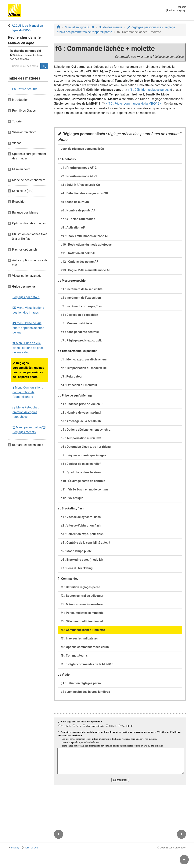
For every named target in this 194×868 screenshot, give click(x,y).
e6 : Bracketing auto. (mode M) (82, 560)
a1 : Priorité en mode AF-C (79, 168)
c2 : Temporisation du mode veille (84, 368)
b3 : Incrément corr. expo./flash (82, 306)
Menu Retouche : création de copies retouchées (26, 412)
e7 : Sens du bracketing (77, 568)
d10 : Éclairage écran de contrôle (83, 481)
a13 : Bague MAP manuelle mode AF (86, 270)
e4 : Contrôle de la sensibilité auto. (86, 543)
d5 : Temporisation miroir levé (81, 438)
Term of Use (31, 848)
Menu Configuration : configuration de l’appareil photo (28, 392)
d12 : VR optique (72, 498)
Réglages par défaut (26, 297)
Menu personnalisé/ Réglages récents (29, 430)
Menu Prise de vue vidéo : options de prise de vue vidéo (28, 348)
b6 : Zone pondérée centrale (80, 332)
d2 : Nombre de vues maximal (81, 413)
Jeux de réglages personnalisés (82, 149)
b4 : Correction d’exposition (79, 315)
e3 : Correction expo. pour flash (82, 534)
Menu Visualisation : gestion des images (28, 310)
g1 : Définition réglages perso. (81, 683)
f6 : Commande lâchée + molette (83, 630)
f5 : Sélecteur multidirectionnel (82, 621)
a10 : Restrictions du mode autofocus (86, 245)
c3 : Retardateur (72, 376)
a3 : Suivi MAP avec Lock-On (80, 185)
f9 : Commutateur (74, 656)
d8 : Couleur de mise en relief (81, 464)
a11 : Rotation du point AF (78, 253)
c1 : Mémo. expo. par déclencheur (84, 359)
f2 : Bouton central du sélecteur (82, 596)
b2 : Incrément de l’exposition (81, 298)
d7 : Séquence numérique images (83, 455)
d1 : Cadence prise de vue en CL (83, 404)
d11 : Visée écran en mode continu (84, 489)
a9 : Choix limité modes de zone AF (85, 236)
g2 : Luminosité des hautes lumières (85, 692)
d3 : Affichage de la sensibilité (81, 421)
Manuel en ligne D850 (79, 27)
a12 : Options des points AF (79, 262)
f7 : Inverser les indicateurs (79, 638)
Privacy (15, 848)
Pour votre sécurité (25, 89)
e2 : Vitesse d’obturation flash (81, 525)
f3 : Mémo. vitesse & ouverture (82, 604)
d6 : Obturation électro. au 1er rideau (86, 447)
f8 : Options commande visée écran (85, 647)
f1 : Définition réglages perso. (149, 90)
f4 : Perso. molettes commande (82, 613)
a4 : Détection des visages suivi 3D (84, 193)
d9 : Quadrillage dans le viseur (81, 472)
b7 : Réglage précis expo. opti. (81, 340)
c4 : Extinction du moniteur (79, 385)
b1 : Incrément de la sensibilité (82, 289)
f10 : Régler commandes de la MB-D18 (133, 104)
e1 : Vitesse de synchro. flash (81, 517)
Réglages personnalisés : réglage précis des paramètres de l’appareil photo (28, 370)
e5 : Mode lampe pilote (76, 551)
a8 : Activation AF (73, 227)
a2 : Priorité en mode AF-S (79, 176)
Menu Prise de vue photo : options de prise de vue (28, 328)
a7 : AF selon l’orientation (78, 219)
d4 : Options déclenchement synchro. (86, 430)
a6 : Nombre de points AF (78, 210)
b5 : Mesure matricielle (76, 323)
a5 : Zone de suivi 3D (75, 202)
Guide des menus (111, 27)
